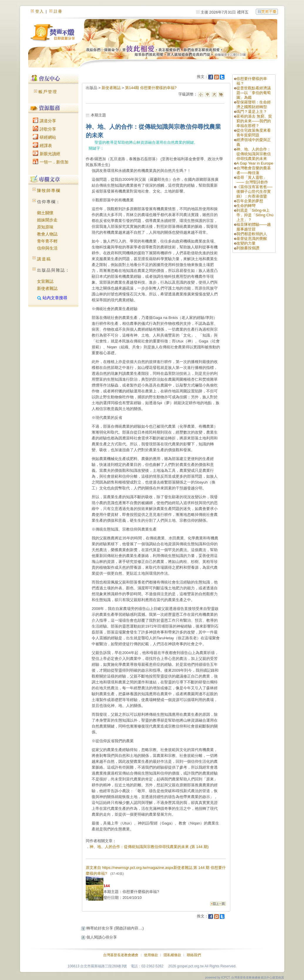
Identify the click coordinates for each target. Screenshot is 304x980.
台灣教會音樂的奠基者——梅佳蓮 (254, 170)
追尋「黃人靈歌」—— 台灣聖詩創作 (252, 180)
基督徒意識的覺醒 (252, 239)
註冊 (58, 11)
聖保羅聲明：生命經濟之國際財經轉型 (254, 104)
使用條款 (151, 955)
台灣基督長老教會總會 (121, 955)
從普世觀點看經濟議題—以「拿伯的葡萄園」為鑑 (254, 93)
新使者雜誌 (47, 288)
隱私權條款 (172, 955)
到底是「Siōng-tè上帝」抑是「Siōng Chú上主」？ (255, 215)
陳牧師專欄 (49, 190)
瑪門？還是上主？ (252, 112)
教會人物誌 (47, 234)
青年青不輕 (47, 241)
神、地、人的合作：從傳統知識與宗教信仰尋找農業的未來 (254, 154)
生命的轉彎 (246, 206)
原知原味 (45, 227)
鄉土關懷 (45, 213)
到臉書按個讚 (248, 248)
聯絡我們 (194, 955)
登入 (40, 11)
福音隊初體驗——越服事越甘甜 (254, 227)
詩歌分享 (44, 129)
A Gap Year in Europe (255, 163)
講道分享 (44, 121)
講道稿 (44, 259)
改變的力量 (246, 243)
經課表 (42, 146)
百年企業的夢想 (250, 201)
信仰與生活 (47, 248)
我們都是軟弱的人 (252, 234)
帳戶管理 (48, 92)
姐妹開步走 (47, 220)
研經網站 (44, 137)
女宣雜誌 (45, 281)
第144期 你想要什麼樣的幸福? (151, 88)
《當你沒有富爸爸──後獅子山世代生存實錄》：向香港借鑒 (254, 192)
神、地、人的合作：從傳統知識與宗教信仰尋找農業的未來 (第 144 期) (149, 847)
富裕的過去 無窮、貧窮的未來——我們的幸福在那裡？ (254, 121)
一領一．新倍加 (51, 162)
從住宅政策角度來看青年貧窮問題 (254, 133)
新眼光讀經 (46, 154)
